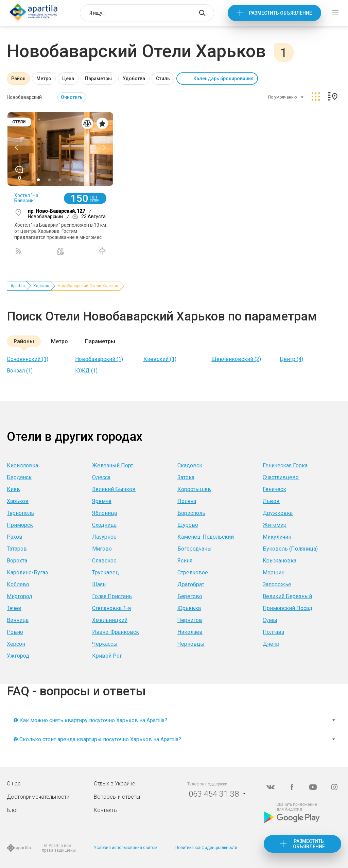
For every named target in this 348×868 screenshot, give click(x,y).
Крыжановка (280, 561)
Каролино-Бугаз (27, 572)
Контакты (106, 810)
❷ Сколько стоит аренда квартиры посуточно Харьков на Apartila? (97, 739)
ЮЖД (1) (86, 371)
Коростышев (194, 489)
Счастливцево (281, 477)
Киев (13, 489)
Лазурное (104, 537)
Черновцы (191, 644)
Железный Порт (113, 465)
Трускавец (106, 572)
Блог (13, 810)
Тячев (14, 608)
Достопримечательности (38, 797)
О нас (14, 784)
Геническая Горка (285, 465)
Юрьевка (189, 608)
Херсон (16, 644)
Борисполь (191, 513)
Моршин (274, 572)
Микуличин (277, 537)
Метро (44, 79)
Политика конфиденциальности (206, 848)
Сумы (270, 620)
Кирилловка (22, 465)
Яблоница (105, 513)
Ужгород (18, 656)
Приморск (20, 525)
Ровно (15, 632)
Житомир (275, 525)
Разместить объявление (280, 13)
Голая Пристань (112, 596)
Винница (18, 620)
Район (18, 79)
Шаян (99, 584)
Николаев (190, 632)
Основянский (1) (28, 359)
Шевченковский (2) (236, 359)
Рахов (15, 537)
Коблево (18, 584)
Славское (104, 561)
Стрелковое (193, 572)
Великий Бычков (114, 489)
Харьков (41, 286)
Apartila (18, 286)
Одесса (101, 477)
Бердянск (19, 477)
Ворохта (17, 561)
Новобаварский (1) (99, 359)
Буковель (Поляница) (290, 549)
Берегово (190, 596)
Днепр (271, 644)
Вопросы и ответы (117, 797)
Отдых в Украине (115, 784)
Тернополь (20, 513)
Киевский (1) (160, 359)
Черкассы (105, 644)
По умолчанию (282, 97)
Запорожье (277, 584)
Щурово (188, 525)
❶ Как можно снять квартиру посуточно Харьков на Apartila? (90, 720)
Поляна (187, 501)
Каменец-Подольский (206, 537)
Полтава (273, 632)
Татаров (17, 549)
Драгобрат (191, 584)
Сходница (104, 525)
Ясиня (185, 561)
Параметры (98, 79)
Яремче (102, 501)
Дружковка (278, 513)
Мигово (102, 549)
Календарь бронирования (223, 79)
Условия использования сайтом (126, 848)
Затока (186, 477)
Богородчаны (195, 549)
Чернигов (190, 620)
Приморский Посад (288, 608)
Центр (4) (291, 359)
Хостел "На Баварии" (26, 198)
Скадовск (190, 465)
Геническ (274, 489)
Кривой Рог (107, 656)
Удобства (134, 79)
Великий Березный (287, 596)
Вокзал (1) (20, 371)
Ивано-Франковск (116, 632)
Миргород (20, 596)
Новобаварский (24, 97)
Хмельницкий (110, 620)
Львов (271, 501)
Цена (68, 79)
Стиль (163, 79)
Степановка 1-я (111, 608)
